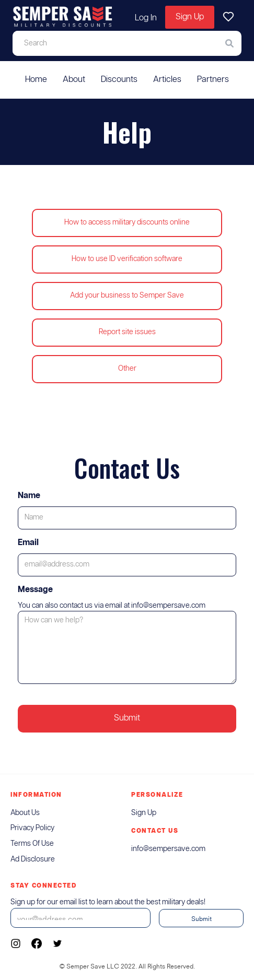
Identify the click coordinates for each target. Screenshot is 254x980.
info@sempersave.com (168, 849)
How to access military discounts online (127, 222)
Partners (213, 80)
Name (29, 496)
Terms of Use (32, 844)
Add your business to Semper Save (127, 296)
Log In (146, 18)
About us (25, 813)
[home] (63, 17)
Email (28, 543)
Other (127, 369)
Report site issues (127, 332)
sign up (144, 813)
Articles (167, 80)
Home (36, 80)
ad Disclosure (33, 859)
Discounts (119, 80)
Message (35, 590)
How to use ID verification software (127, 259)
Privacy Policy (32, 828)
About (74, 80)
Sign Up (190, 17)
